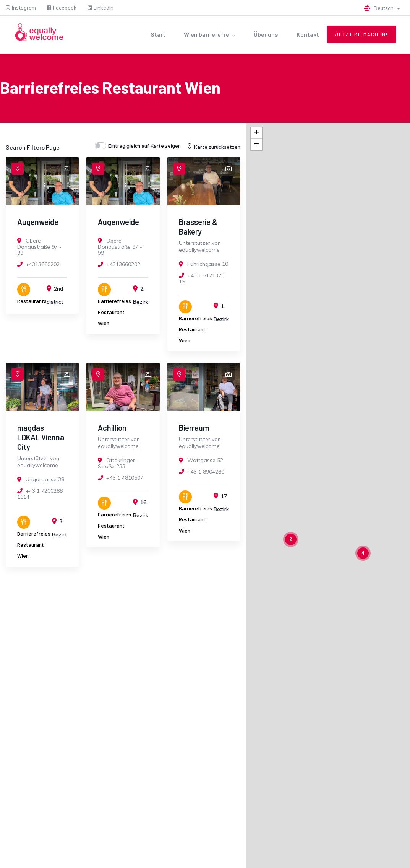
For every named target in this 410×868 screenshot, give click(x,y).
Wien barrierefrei (210, 35)
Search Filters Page (33, 147)
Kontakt (308, 34)
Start (158, 34)
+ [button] (257, 133)
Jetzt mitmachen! (361, 34)
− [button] (257, 145)
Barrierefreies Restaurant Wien (114, 312)
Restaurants (32, 301)
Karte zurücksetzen (213, 147)
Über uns (266, 34)
